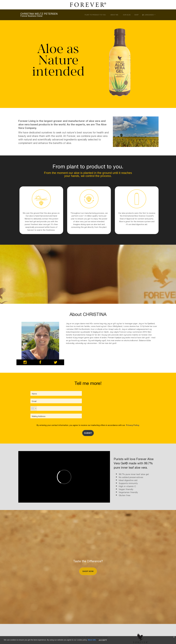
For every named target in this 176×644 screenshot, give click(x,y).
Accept (103, 640)
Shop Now (88, 571)
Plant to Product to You (95, 15)
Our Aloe (127, 15)
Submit (88, 433)
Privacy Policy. (132, 425)
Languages (148, 15)
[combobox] (34, 408)
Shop (137, 15)
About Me (114, 15)
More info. (92, 640)
